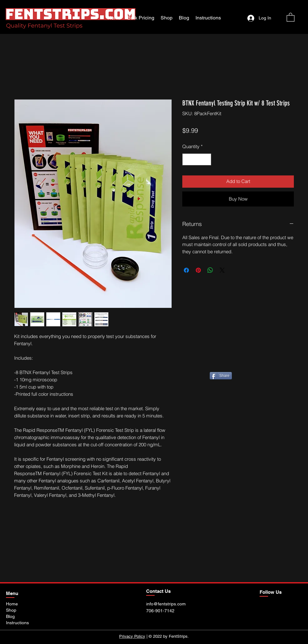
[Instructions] (21, 623)
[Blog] (13, 616)
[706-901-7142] (163, 611)
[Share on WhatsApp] (210, 270)
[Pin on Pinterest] (198, 270)
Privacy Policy (132, 636)
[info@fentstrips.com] (171, 604)
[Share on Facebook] (186, 270)
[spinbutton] (197, 160)
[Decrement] (187, 160)
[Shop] (13, 610)
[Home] (14, 604)
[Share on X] (222, 270)
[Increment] (206, 160)
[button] (291, 17)
